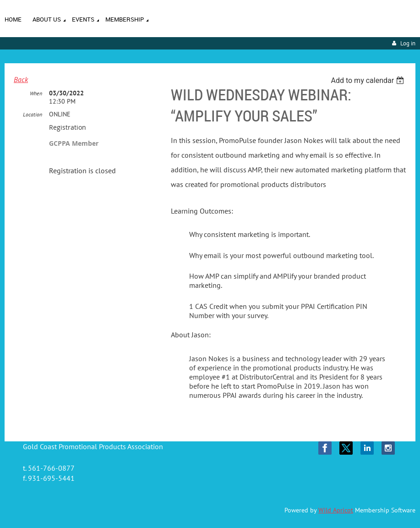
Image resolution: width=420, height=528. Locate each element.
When (36, 93)
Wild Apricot (336, 510)
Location (33, 114)
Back (21, 79)
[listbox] (368, 80)
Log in (408, 43)
